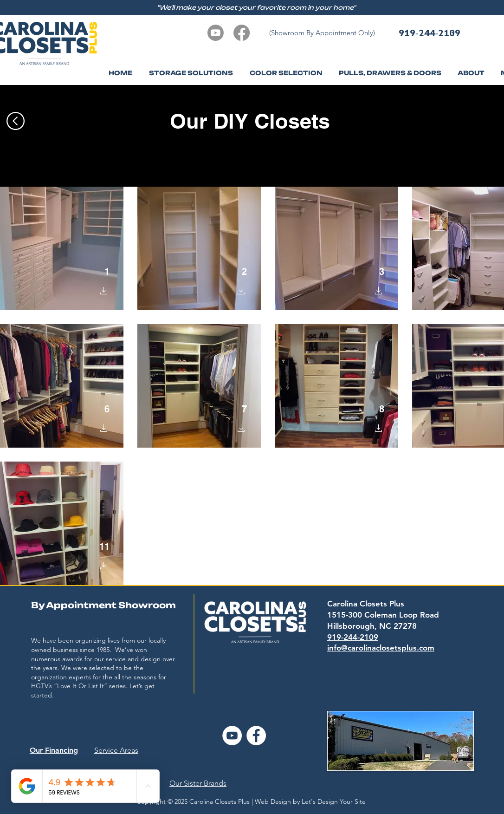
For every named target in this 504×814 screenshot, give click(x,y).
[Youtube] (216, 33)
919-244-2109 (430, 33)
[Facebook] (242, 33)
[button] (471, 73)
